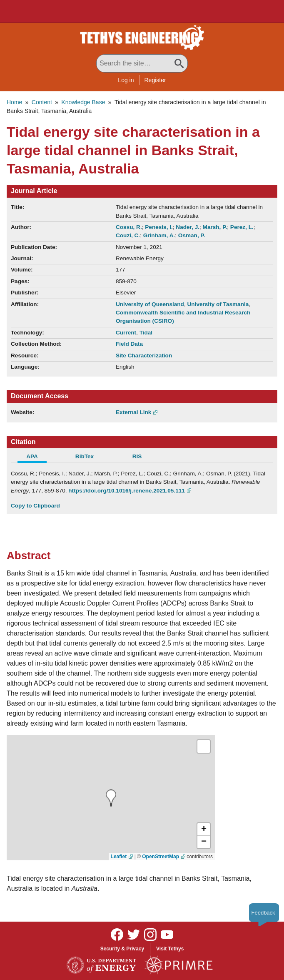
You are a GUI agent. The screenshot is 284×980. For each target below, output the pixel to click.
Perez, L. (242, 227)
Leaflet (119, 857)
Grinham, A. (159, 235)
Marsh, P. (215, 227)
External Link (133, 412)
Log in (126, 80)
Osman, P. (192, 235)
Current (126, 333)
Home (14, 102)
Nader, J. (188, 227)
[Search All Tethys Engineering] (142, 63)
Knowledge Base (83, 102)
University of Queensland (150, 304)
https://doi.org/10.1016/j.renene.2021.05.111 (127, 491)
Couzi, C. (128, 235)
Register (155, 80)
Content (42, 102)
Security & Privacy (122, 949)
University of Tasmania (218, 304)
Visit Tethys (170, 949)
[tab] (37, 457)
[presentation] (111, 798)
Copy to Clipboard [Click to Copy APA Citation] (35, 506)
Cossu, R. (129, 227)
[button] (204, 829)
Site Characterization (144, 356)
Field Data (129, 344)
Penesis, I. (159, 227)
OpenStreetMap (161, 857)
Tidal (146, 333)
